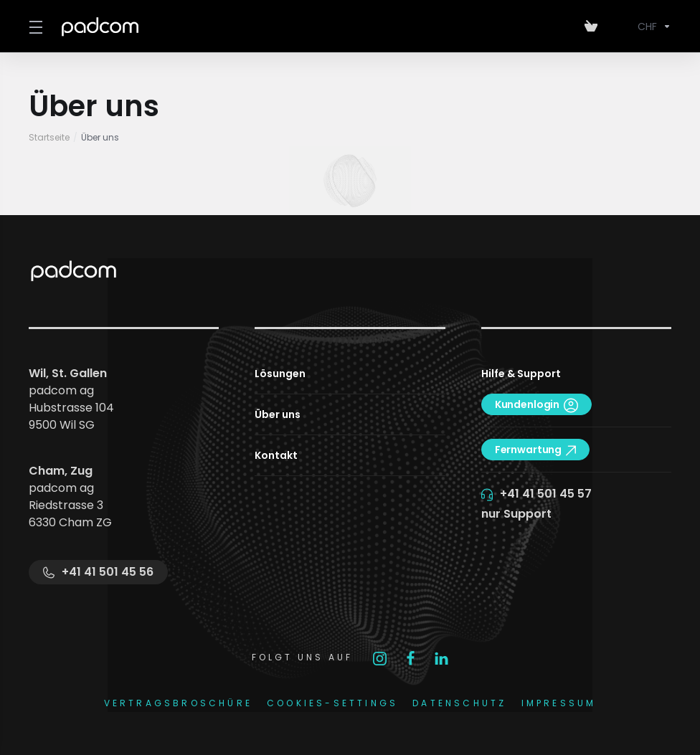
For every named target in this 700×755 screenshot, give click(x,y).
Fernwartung (535, 450)
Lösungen (280, 374)
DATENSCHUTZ (459, 703)
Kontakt (276, 455)
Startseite (49, 137)
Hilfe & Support (521, 374)
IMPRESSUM (559, 703)
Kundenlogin (536, 404)
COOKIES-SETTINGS (332, 703)
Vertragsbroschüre (178, 703)
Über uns (278, 414)
